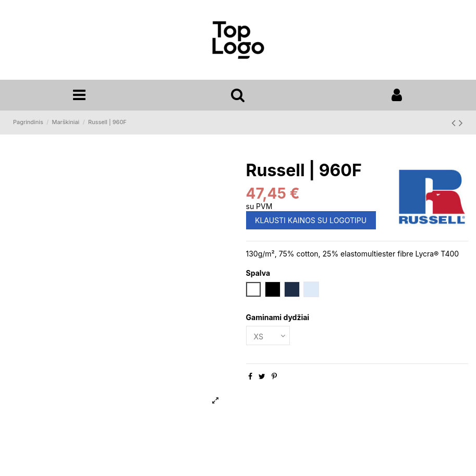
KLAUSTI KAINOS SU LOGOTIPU (311, 220)
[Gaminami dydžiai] (268, 335)
